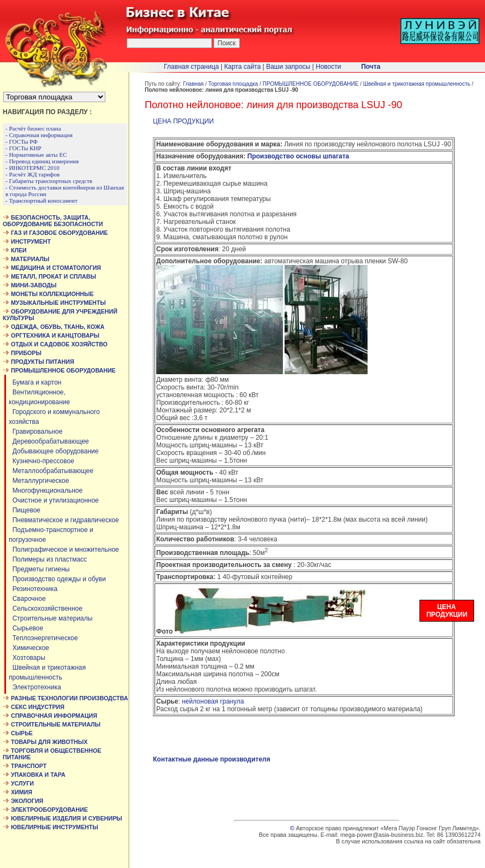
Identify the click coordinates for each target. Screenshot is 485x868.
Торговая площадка (233, 84)
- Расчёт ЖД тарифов (32, 174)
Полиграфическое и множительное (64, 550)
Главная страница (191, 67)
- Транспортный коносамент (42, 200)
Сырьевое (26, 628)
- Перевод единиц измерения (42, 161)
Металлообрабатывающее (51, 471)
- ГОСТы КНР (23, 148)
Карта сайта (243, 67)
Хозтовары (27, 658)
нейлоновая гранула (213, 701)
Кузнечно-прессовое (42, 461)
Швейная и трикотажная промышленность (417, 84)
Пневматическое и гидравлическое (64, 520)
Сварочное (27, 599)
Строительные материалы (51, 618)
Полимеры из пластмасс (48, 559)
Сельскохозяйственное (46, 609)
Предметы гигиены (39, 569)
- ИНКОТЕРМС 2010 (32, 168)
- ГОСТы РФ (22, 141)
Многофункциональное (46, 491)
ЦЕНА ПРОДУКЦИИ (183, 121)
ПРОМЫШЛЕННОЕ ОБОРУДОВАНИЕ (311, 84)
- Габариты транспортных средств (49, 181)
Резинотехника (33, 589)
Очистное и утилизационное (54, 500)
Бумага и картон (35, 382)
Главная (193, 84)
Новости (328, 67)
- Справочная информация (39, 135)
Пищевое (25, 510)
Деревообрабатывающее (49, 441)
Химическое (29, 648)
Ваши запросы (288, 67)
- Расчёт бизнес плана (33, 128)
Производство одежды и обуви (57, 579)
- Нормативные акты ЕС (36, 155)
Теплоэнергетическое (43, 638)
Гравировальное (36, 432)
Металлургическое (39, 481)
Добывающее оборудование (54, 451)
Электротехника (35, 687)
